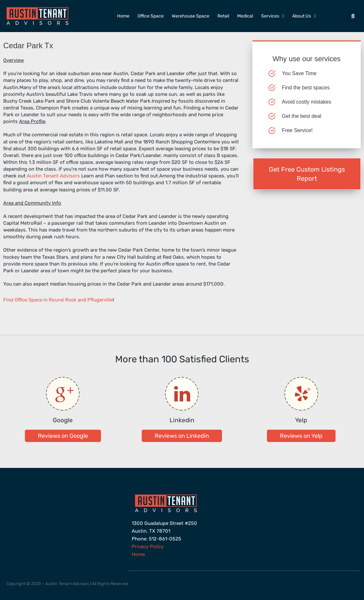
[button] (353, 16)
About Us (304, 16)
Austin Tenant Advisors (53, 176)
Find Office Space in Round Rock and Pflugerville (58, 300)
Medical (245, 16)
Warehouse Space (191, 16)
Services (273, 16)
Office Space (151, 16)
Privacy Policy (148, 547)
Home (123, 16)
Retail (223, 16)
